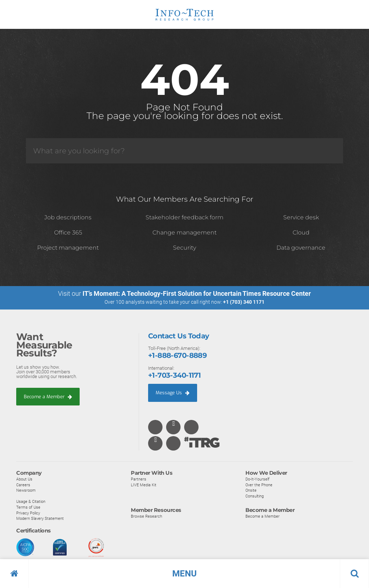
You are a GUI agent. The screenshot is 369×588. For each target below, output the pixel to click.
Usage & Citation (31, 502)
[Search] (184, 151)
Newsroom (26, 491)
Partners (139, 479)
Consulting (255, 496)
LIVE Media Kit (144, 485)
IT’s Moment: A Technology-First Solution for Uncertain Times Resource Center (197, 293)
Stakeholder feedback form (184, 217)
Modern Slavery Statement (40, 519)
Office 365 (68, 232)
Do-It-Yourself (257, 479)
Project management (68, 248)
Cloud (301, 232)
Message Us (173, 393)
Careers (23, 485)
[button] (184, 574)
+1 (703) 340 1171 (244, 302)
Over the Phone (259, 485)
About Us (24, 479)
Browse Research (146, 517)
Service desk (301, 217)
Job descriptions (68, 217)
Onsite (251, 491)
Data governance (301, 248)
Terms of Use (28, 508)
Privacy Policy (28, 513)
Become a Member (48, 397)
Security (184, 248)
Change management (184, 232)
